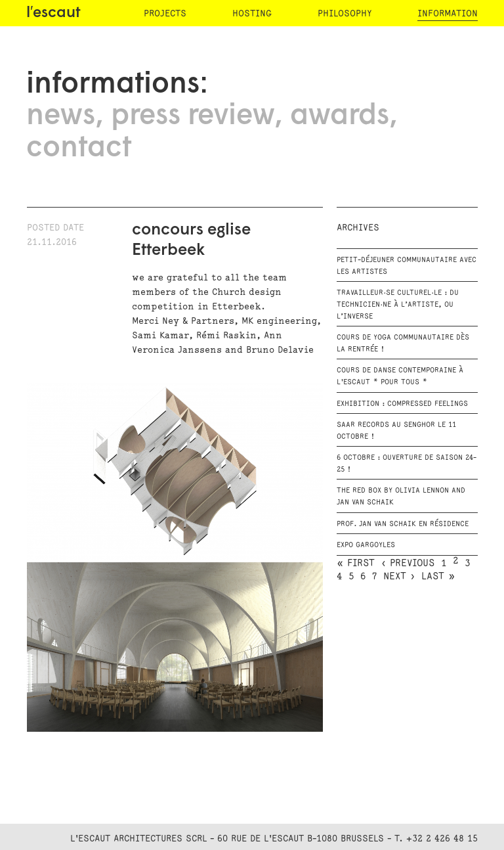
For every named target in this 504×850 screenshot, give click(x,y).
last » (438, 577)
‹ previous (408, 564)
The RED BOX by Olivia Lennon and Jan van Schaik (401, 497)
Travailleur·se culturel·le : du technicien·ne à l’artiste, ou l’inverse (398, 304)
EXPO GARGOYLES (366, 545)
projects (165, 13)
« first (356, 564)
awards (340, 116)
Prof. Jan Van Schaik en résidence (403, 524)
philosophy (345, 13)
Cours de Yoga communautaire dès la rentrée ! (403, 344)
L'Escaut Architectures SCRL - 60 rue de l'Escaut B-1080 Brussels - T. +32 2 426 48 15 (274, 839)
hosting (252, 13)
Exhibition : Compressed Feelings (402, 404)
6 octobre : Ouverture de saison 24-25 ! (407, 464)
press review (193, 116)
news (61, 116)
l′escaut (53, 13)
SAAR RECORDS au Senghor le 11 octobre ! (396, 431)
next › (399, 577)
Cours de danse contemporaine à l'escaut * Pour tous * (400, 376)
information (448, 13)
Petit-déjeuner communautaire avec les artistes (407, 266)
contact (79, 148)
